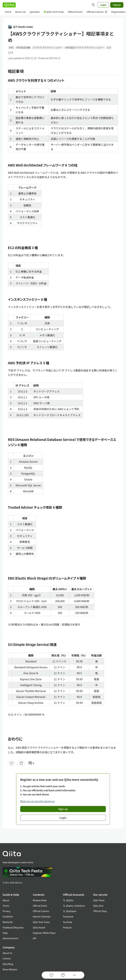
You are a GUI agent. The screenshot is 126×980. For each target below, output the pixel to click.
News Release (10, 969)
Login (103, 5)
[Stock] (21, 763)
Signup (117, 5)
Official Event (75, 12)
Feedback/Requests (13, 927)
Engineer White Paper (44, 933)
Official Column (97, 12)
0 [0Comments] (31, 763)
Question (35, 12)
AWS (11, 47)
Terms (6, 906)
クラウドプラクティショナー (48, 47)
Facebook (68, 916)
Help (5, 933)
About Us (7, 953)
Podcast (67, 927)
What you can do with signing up (37, 801)
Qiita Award (39, 927)
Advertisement (10, 938)
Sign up (63, 809)
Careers (7, 958)
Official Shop (100, 911)
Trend (8, 12)
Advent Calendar (42, 916)
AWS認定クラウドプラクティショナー (85, 47)
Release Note (40, 900)
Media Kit (8, 922)
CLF (109, 47)
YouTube (68, 922)
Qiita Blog (8, 964)
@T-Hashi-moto (20, 27)
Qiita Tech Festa (54, 12)
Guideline (8, 916)
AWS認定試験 (23, 47)
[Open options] (74, 975)
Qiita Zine (98, 906)
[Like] (11, 763)
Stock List (20, 12)
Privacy (6, 911)
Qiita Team (99, 900)
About (6, 900)
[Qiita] (9, 5)
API (35, 938)
